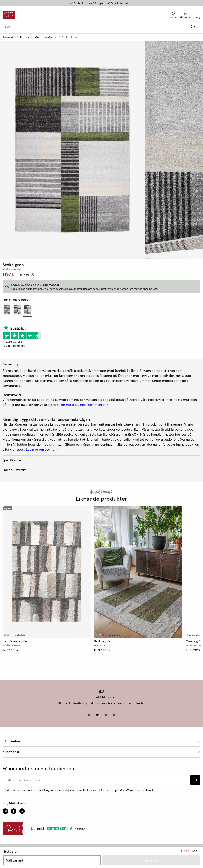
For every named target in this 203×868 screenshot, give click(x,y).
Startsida (9, 37)
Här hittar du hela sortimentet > (84, 405)
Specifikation (101, 460)
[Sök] (193, 27)
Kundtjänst (101, 752)
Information (101, 741)
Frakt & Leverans (101, 470)
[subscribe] (195, 780)
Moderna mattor (46, 37)
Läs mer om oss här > (42, 449)
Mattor (25, 37)
